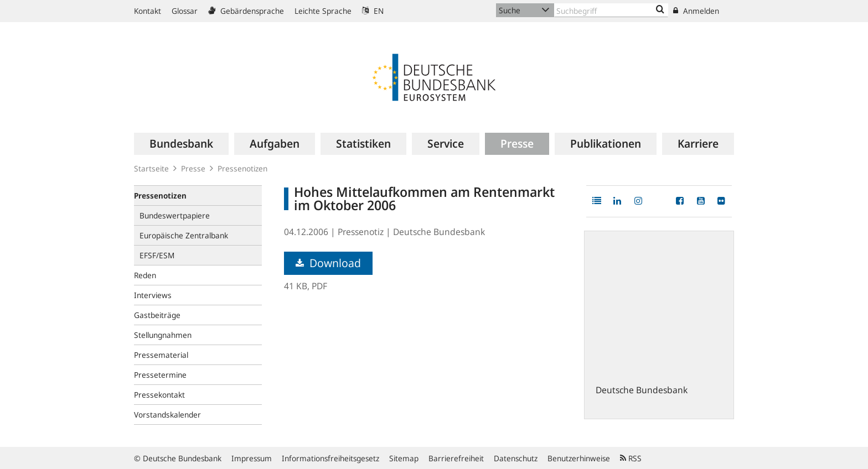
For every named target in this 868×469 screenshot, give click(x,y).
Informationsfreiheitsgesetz (330, 458)
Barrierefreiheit (456, 458)
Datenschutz (516, 458)
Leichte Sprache (323, 11)
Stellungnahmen (163, 335)
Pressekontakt (159, 395)
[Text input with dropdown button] (611, 10)
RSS (631, 458)
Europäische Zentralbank (184, 235)
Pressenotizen (242, 168)
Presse (193, 168)
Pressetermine (160, 375)
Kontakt (148, 11)
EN (373, 11)
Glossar (185, 11)
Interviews (153, 295)
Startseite (151, 168)
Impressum (252, 458)
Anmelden (696, 11)
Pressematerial (161, 355)
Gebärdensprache (246, 11)
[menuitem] (181, 144)
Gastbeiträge (157, 315)
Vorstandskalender (167, 415)
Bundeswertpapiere (175, 215)
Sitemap (404, 458)
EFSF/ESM (157, 255)
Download (328, 263)
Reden (145, 275)
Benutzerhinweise (579, 458)
